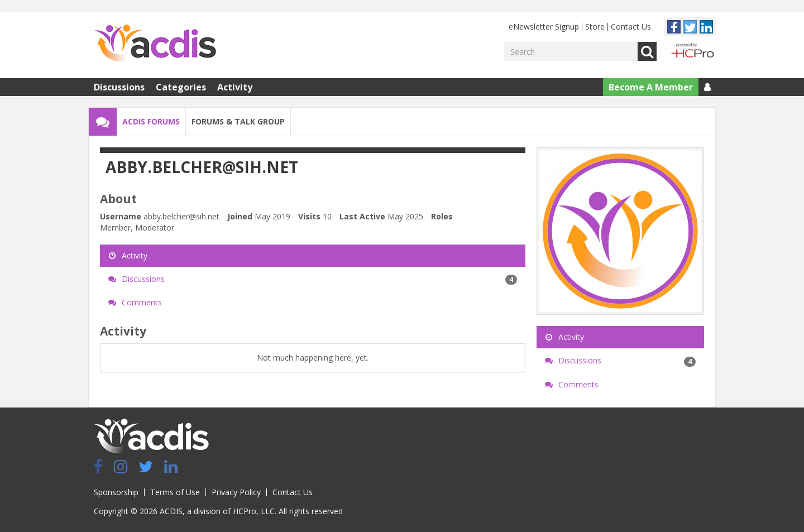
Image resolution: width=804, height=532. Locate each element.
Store (595, 27)
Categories (181, 87)
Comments (135, 302)
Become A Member (651, 87)
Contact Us (631, 27)
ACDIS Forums (151, 121)
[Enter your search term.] (571, 51)
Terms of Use (175, 492)
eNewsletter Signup (544, 27)
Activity (235, 87)
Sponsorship (116, 492)
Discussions (119, 87)
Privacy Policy (236, 492)
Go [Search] (647, 51)
